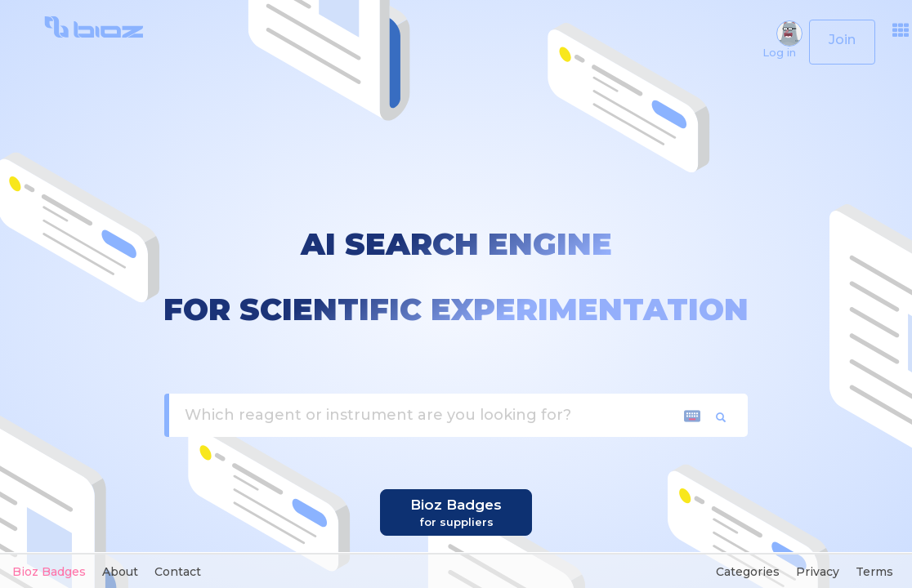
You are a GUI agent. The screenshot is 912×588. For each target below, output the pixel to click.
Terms (874, 572)
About (120, 572)
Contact (178, 572)
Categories (748, 572)
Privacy (818, 572)
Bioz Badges (49, 572)
